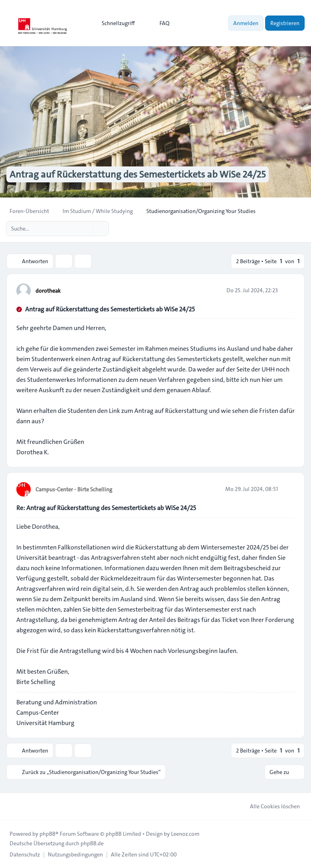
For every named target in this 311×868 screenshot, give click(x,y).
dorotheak (48, 291)
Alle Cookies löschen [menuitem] (270, 806)
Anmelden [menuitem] (246, 23)
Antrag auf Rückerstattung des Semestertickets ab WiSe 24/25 (110, 309)
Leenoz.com (185, 834)
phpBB (47, 834)
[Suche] (86, 229)
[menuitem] (115, 23)
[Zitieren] (288, 290)
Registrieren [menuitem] (285, 23)
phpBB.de (92, 843)
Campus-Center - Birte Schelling (74, 489)
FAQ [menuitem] (159, 23)
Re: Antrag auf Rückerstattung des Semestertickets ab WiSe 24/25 (106, 508)
